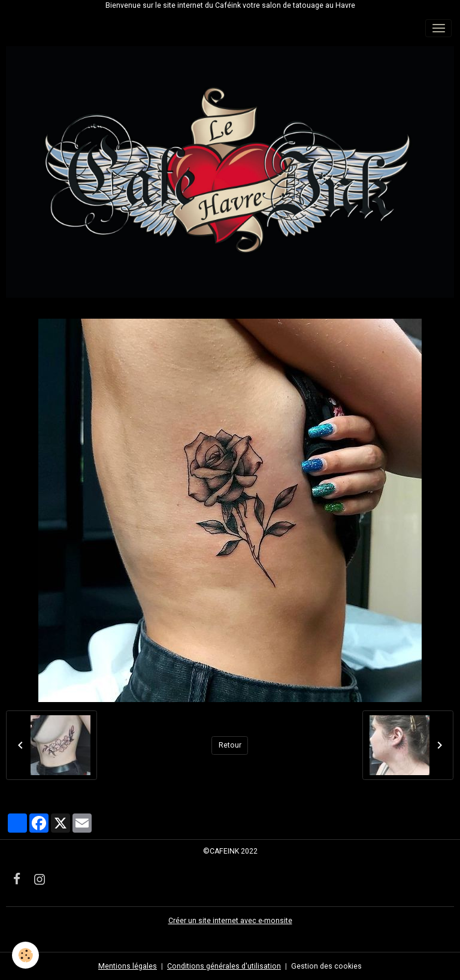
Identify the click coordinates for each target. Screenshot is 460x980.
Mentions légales (128, 966)
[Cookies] (25, 955)
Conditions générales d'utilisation (224, 966)
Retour (230, 745)
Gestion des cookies (326, 966)
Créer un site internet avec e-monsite (230, 921)
